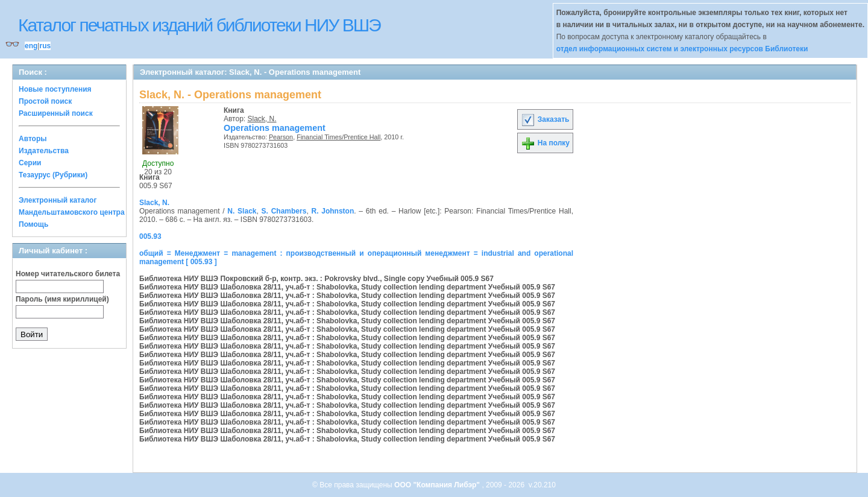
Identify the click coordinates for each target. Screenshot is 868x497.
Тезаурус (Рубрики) (53, 175)
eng (31, 46)
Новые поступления (55, 89)
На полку (545, 143)
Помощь (33, 224)
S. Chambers (284, 211)
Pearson (281, 137)
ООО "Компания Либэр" (438, 485)
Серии (30, 163)
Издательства (44, 151)
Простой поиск (45, 101)
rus (45, 46)
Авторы (33, 139)
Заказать (545, 119)
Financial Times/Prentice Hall (338, 137)
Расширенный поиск (56, 113)
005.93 (150, 236)
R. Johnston (333, 211)
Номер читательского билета (68, 274)
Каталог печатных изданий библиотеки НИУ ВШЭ (199, 25)
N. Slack (242, 211)
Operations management (275, 128)
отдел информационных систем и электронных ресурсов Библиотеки (682, 49)
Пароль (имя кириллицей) (62, 299)
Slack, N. (262, 119)
